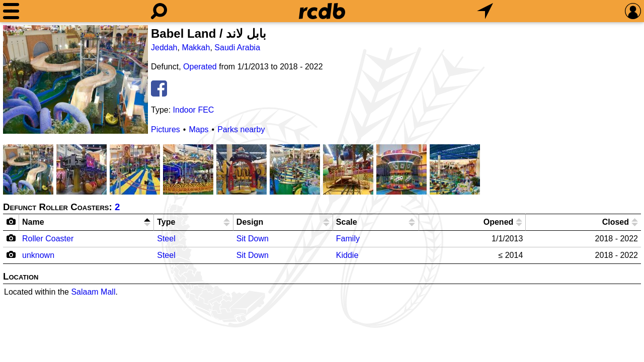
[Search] (159, 11)
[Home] (322, 11)
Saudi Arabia (237, 48)
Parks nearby (241, 129)
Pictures (166, 129)
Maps (198, 129)
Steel (166, 239)
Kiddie (347, 255)
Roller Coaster (48, 239)
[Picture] (75, 79)
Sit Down (253, 239)
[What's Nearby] (485, 11)
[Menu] (11, 11)
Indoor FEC (194, 110)
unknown (38, 255)
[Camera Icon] (11, 238)
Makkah (196, 48)
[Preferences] (633, 11)
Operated (200, 67)
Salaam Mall (93, 292)
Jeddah (164, 48)
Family (348, 239)
